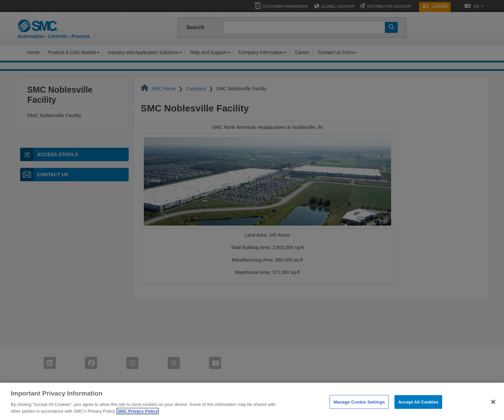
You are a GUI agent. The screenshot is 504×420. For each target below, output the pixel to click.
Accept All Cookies (418, 406)
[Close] (493, 406)
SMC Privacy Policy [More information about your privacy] (138, 415)
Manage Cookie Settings (359, 406)
